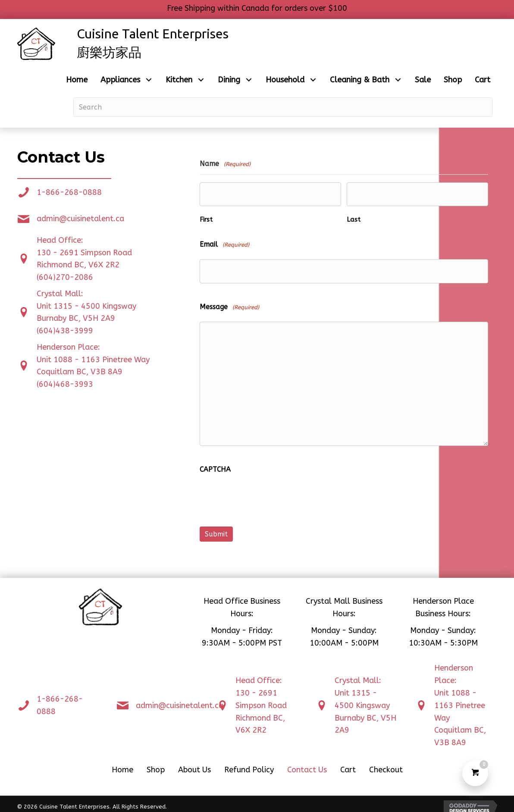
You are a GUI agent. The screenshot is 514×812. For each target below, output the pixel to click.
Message (229, 303)
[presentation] (265, 496)
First (206, 218)
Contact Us (307, 764)
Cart (348, 764)
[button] (149, 80)
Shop (156, 764)
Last (354, 218)
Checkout (386, 764)
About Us (194, 764)
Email (224, 243)
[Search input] (283, 107)
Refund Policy (249, 764)
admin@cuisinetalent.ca (80, 219)
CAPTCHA (215, 466)
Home (122, 764)
